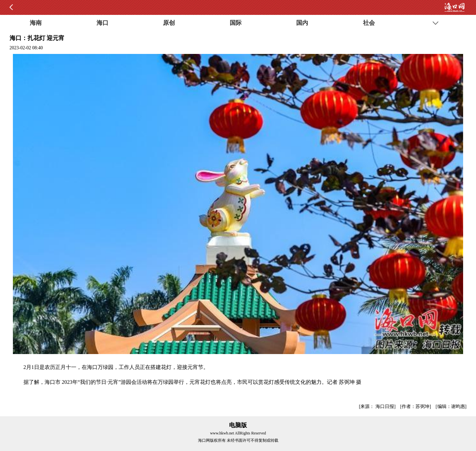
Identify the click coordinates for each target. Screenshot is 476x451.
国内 (302, 23)
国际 (236, 23)
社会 (369, 23)
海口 (102, 23)
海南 (36, 23)
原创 (169, 23)
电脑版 (238, 425)
